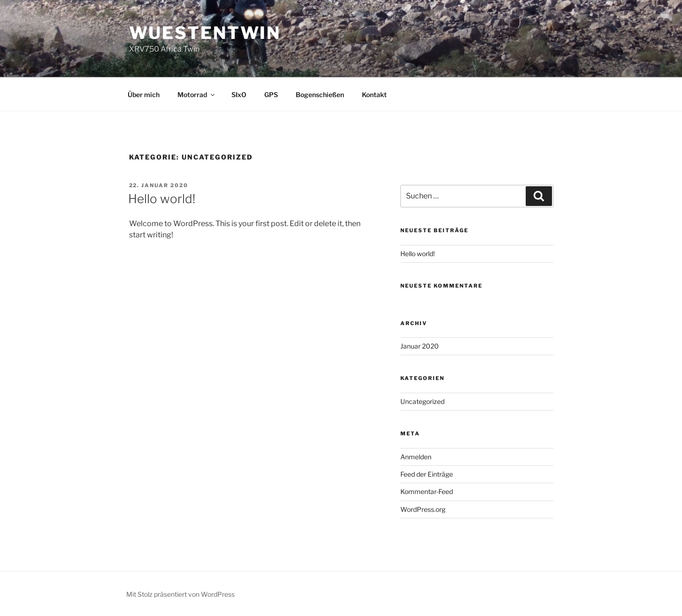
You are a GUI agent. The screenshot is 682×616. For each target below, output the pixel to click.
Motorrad (197, 95)
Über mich (144, 95)
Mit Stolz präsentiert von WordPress (180, 594)
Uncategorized (422, 401)
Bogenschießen (320, 95)
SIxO (239, 95)
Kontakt (374, 95)
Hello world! (162, 199)
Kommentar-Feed (427, 491)
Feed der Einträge (427, 474)
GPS (271, 95)
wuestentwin (205, 33)
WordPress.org (423, 509)
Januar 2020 (420, 346)
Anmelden (416, 457)
